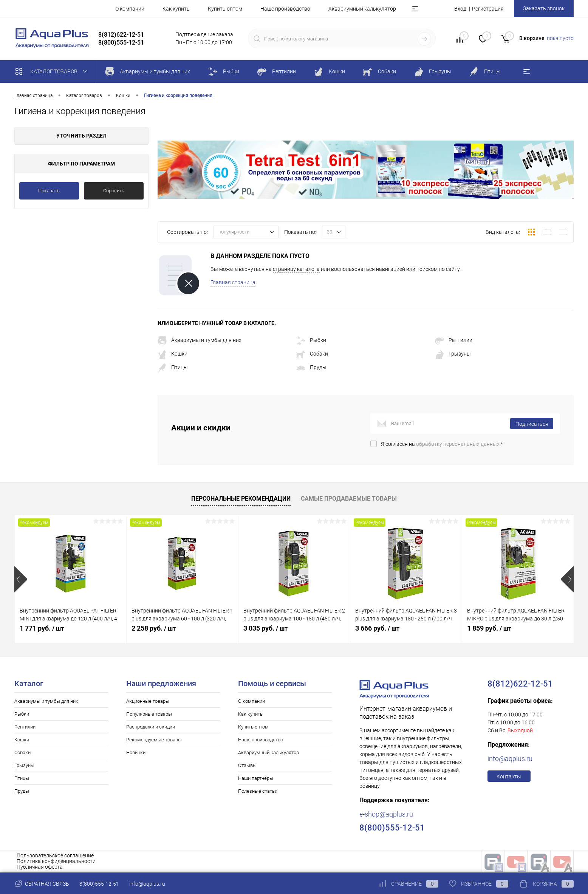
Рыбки (311, 340)
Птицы (173, 367)
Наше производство (285, 9)
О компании (130, 9)
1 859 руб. (489, 628)
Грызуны (453, 354)
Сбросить (114, 191)
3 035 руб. (265, 628)
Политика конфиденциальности (56, 861)
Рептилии (454, 340)
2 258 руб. (154, 628)
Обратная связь (42, 884)
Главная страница (233, 282)
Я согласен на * (442, 444)
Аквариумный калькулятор (362, 9)
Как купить (176, 9)
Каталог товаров (53, 71)
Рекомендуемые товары (154, 740)
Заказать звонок (544, 8)
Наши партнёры (256, 778)
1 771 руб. (42, 628)
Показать (49, 191)
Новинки (136, 752)
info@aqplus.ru (510, 759)
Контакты (509, 776)
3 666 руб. (377, 628)
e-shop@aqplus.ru (386, 814)
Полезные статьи (258, 791)
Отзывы (247, 765)
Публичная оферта (40, 867)
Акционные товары (148, 701)
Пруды (311, 367)
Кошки (173, 354)
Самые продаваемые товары (349, 499)
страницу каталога (296, 269)
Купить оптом (225, 9)
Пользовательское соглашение (55, 855)
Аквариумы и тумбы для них (200, 340)
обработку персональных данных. (458, 444)
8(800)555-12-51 (99, 884)
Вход (460, 9)
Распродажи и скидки (151, 727)
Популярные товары (149, 714)
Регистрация (488, 9)
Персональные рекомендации (241, 499)
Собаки (312, 354)
